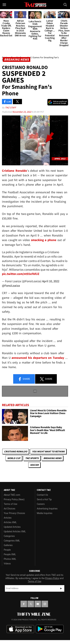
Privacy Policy (52, 578)
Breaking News (52, 458)
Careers (41, 504)
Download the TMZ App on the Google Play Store (50, 629)
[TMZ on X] (31, 604)
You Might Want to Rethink (48, 451)
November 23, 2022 (22, 112)
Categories (9, 536)
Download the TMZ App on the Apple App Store (20, 629)
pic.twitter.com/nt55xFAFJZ (21, 274)
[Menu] (5, 5)
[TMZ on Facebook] (24, 604)
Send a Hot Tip (44, 499)
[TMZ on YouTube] (38, 604)
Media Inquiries (45, 513)
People (7, 550)
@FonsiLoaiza (11, 286)
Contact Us (42, 495)
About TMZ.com (12, 495)
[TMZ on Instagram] (45, 604)
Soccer (34, 465)
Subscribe (61, 588)
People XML (10, 554)
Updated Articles (12, 527)
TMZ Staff (10, 108)
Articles (8, 518)
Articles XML (10, 522)
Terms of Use (10, 504)
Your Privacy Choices (14, 513)
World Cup (14, 458)
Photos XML (10, 559)
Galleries (8, 545)
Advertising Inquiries (47, 509)
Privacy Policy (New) (14, 499)
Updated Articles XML (15, 531)
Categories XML (12, 541)
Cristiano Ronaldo (16, 451)
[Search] (65, 5)
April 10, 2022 (51, 281)
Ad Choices (10, 509)
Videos (7, 564)
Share (24, 379)
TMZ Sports (32, 458)
